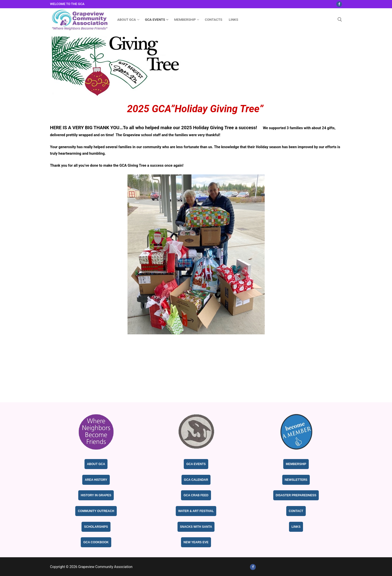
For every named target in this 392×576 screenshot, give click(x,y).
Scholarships (96, 527)
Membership (296, 464)
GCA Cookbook (96, 542)
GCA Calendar (196, 480)
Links (296, 527)
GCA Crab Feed (196, 495)
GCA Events (196, 464)
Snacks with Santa (196, 527)
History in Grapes (96, 495)
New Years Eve (196, 542)
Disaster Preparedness (296, 495)
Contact (296, 511)
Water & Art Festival (196, 511)
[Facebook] (339, 4)
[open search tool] (340, 19)
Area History (96, 480)
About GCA (96, 464)
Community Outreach (96, 511)
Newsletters (296, 480)
